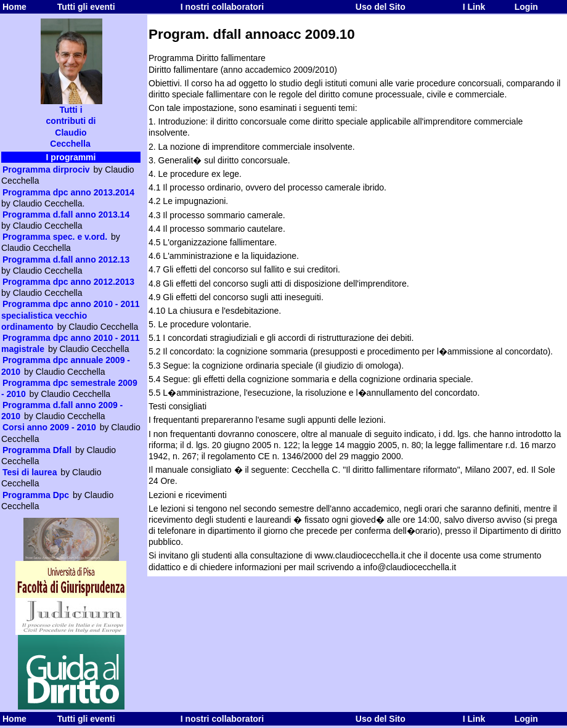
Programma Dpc (36, 495)
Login (526, 7)
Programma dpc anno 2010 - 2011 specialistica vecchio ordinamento (71, 315)
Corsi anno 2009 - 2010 (49, 427)
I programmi (71, 157)
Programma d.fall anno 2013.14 (66, 215)
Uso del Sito (381, 7)
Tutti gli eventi (86, 7)
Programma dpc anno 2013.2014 (68, 192)
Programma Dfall (37, 450)
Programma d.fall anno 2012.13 (66, 260)
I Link (474, 7)
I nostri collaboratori (222, 7)
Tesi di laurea (30, 472)
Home (14, 7)
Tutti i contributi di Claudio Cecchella (71, 122)
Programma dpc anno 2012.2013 (68, 282)
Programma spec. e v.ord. (55, 237)
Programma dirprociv (46, 170)
